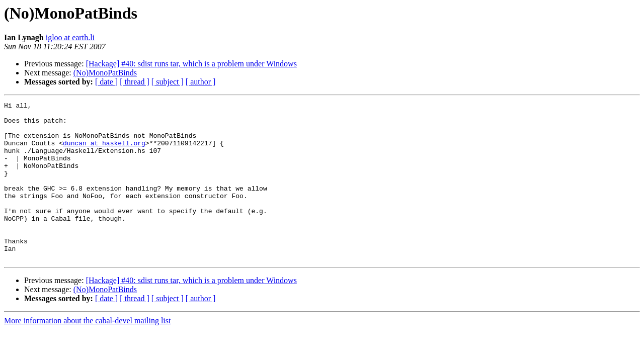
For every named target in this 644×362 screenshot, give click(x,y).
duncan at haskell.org (104, 152)
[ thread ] (135, 82)
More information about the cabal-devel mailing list (87, 352)
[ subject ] (168, 82)
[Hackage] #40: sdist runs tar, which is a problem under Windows (191, 64)
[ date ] (106, 82)
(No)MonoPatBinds (105, 73)
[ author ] (201, 82)
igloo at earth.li (70, 37)
